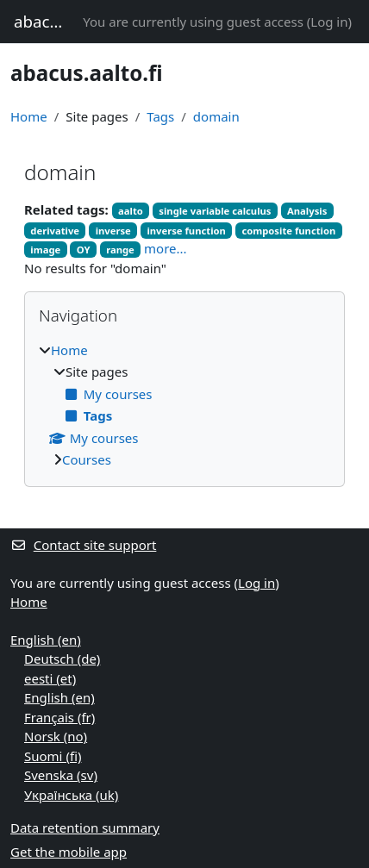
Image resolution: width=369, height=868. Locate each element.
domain (216, 116)
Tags (160, 116)
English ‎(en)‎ (46, 640)
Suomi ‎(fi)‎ (53, 756)
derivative (55, 231)
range (120, 250)
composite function (288, 231)
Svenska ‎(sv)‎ (61, 775)
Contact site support (83, 545)
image (45, 250)
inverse (113, 231)
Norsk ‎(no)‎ (56, 736)
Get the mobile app (69, 852)
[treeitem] (184, 405)
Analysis (307, 211)
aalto (131, 211)
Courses (87, 459)
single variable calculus (215, 211)
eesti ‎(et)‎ (50, 678)
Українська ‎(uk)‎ (71, 795)
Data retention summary (85, 827)
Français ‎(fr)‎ (59, 717)
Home (29, 116)
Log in (329, 22)
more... (166, 248)
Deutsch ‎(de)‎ (62, 659)
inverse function (186, 231)
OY (84, 250)
